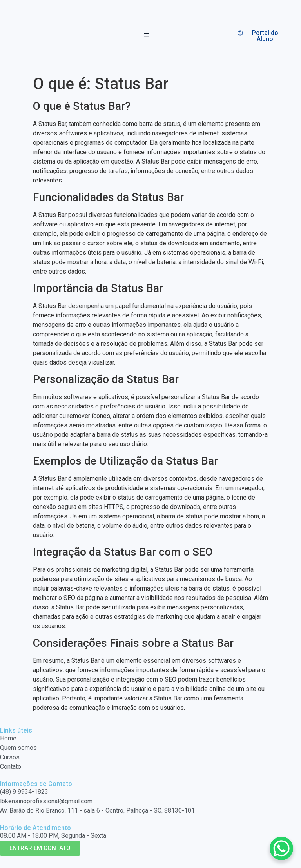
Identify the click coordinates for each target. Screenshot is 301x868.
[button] (147, 36)
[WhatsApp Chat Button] (281, 848)
